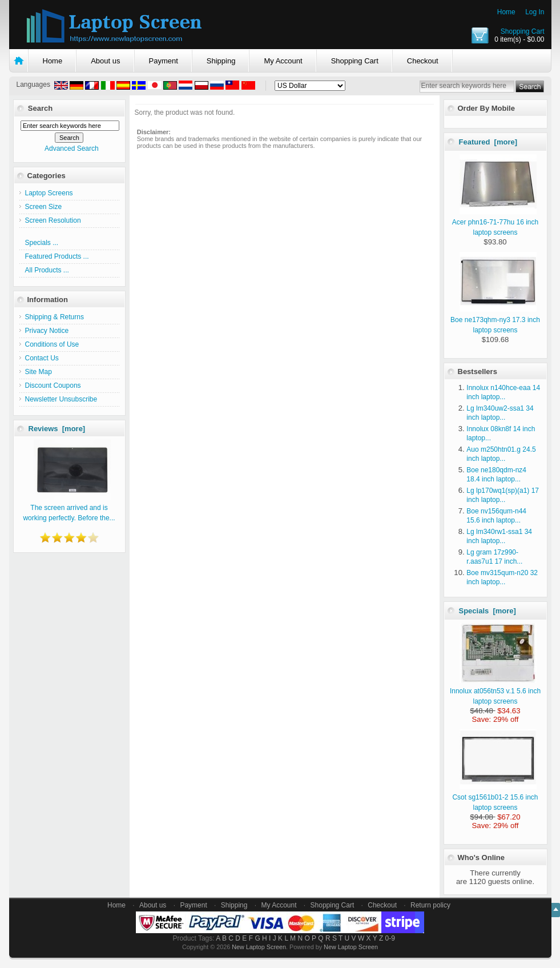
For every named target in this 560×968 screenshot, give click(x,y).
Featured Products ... (57, 256)
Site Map (39, 372)
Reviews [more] (57, 429)
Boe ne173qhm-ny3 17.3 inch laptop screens (495, 320)
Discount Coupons (53, 385)
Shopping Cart (523, 31)
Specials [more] (488, 611)
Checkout (423, 61)
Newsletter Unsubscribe (61, 399)
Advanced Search (72, 148)
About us (105, 61)
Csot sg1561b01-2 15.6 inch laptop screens (495, 797)
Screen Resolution (53, 220)
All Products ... (47, 270)
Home (506, 12)
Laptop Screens (49, 193)
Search (40, 108)
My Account (283, 61)
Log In (535, 12)
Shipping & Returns (55, 317)
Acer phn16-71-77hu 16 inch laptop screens (495, 222)
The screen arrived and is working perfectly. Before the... (69, 508)
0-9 (390, 938)
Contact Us (42, 358)
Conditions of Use (52, 344)
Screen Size (44, 207)
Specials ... (42, 243)
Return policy (430, 905)
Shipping (221, 61)
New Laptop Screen (259, 947)
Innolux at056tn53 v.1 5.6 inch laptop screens (495, 691)
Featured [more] (488, 142)
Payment (164, 61)
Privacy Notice (47, 331)
